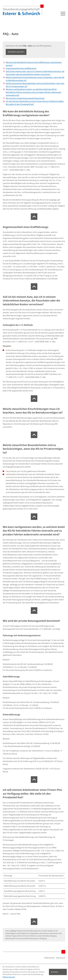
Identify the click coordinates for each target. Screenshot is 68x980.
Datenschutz (49, 958)
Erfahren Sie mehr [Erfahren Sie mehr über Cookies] (9, 977)
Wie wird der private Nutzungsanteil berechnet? (25, 98)
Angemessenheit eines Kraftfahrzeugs (21, 68)
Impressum (61, 958)
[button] (16, 52)
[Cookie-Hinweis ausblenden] (58, 972)
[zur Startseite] (23, 10)
